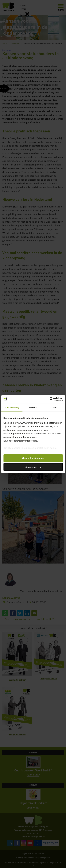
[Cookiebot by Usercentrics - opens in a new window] (50, 399)
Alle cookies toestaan (33, 458)
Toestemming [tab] (12, 407)
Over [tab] (54, 407)
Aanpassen (33, 467)
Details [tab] (33, 407)
